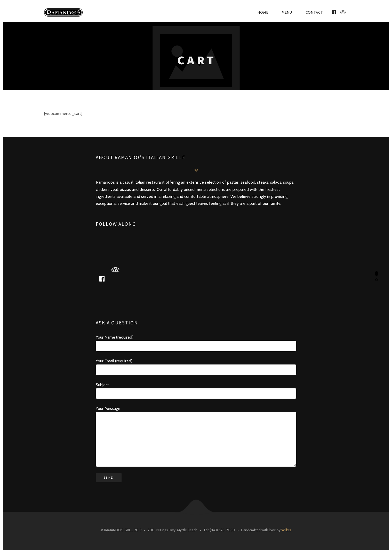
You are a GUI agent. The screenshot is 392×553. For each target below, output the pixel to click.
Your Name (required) (196, 343)
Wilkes (286, 530)
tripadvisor (117, 269)
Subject (196, 391)
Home (263, 12)
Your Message (196, 436)
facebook (104, 279)
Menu (287, 12)
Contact (314, 12)
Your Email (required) (196, 367)
